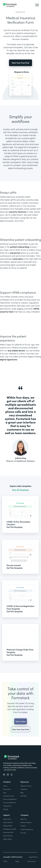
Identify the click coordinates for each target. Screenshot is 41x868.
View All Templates (20, 490)
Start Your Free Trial (20, 63)
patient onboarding (20, 247)
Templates (20, 12)
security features (18, 212)
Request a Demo (22, 72)
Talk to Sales (21, 728)
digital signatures (9, 360)
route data (17, 259)
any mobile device (16, 351)
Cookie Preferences (27, 829)
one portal (15, 253)
